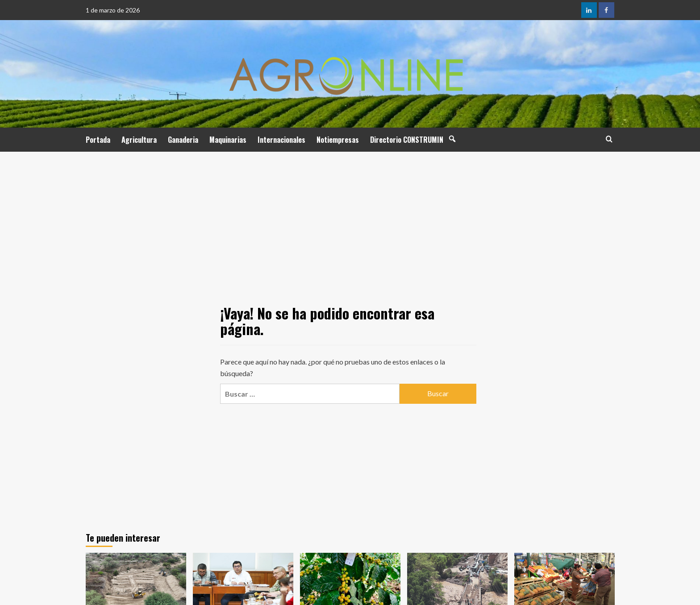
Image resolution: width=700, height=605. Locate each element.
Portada (98, 140)
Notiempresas (338, 140)
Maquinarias (228, 140)
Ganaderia (183, 140)
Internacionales (281, 140)
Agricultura (139, 140)
